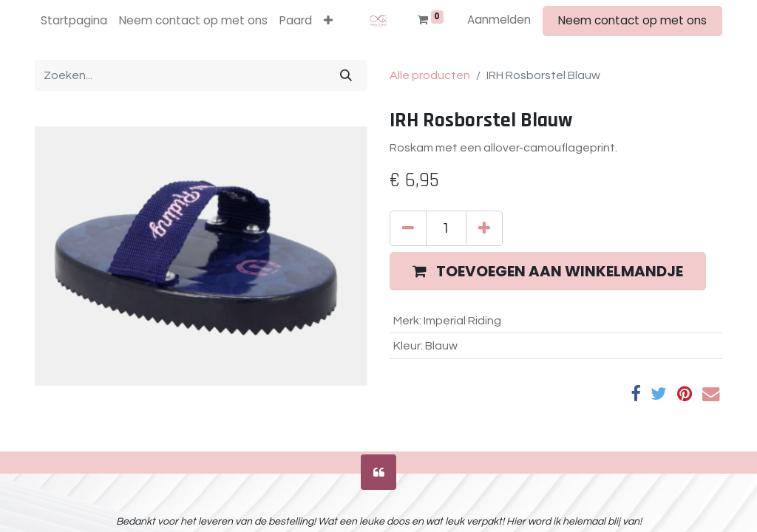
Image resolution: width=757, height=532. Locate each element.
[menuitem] (74, 21)
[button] (328, 21)
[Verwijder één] (408, 228)
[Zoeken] (346, 75)
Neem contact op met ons (632, 20)
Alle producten (430, 75)
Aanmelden (499, 20)
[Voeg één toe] (484, 228)
